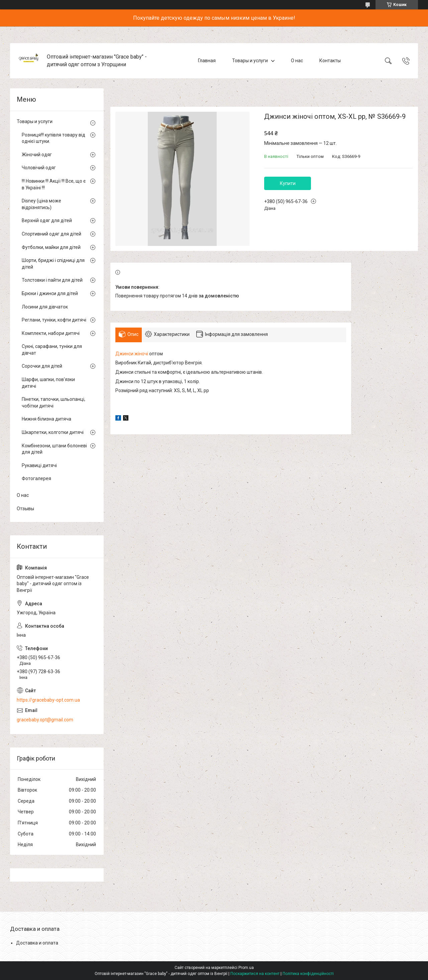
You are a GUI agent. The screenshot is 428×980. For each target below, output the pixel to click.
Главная (207, 61)
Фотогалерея (36, 478)
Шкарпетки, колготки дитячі (53, 432)
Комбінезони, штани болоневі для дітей (54, 449)
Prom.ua (246, 968)
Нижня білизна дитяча (46, 419)
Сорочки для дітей (42, 366)
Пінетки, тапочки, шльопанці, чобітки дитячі (53, 403)
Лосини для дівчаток (45, 307)
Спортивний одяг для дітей (51, 234)
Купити (288, 183)
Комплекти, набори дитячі (51, 333)
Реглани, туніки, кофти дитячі (54, 320)
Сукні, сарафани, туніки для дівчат (52, 350)
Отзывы (25, 509)
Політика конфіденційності (308, 974)
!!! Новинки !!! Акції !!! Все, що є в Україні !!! (54, 184)
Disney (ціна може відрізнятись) (41, 204)
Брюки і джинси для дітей (50, 293)
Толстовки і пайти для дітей (52, 280)
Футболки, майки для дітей (51, 247)
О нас (297, 61)
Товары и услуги (250, 61)
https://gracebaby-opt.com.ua (48, 700)
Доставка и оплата (37, 943)
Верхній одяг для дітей (47, 220)
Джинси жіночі (132, 354)
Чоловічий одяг (39, 168)
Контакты (330, 61)
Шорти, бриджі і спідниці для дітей (53, 264)
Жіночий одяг (37, 155)
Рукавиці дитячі (39, 465)
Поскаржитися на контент (255, 974)
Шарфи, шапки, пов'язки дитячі (48, 383)
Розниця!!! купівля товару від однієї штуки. (53, 138)
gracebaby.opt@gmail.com (45, 720)
